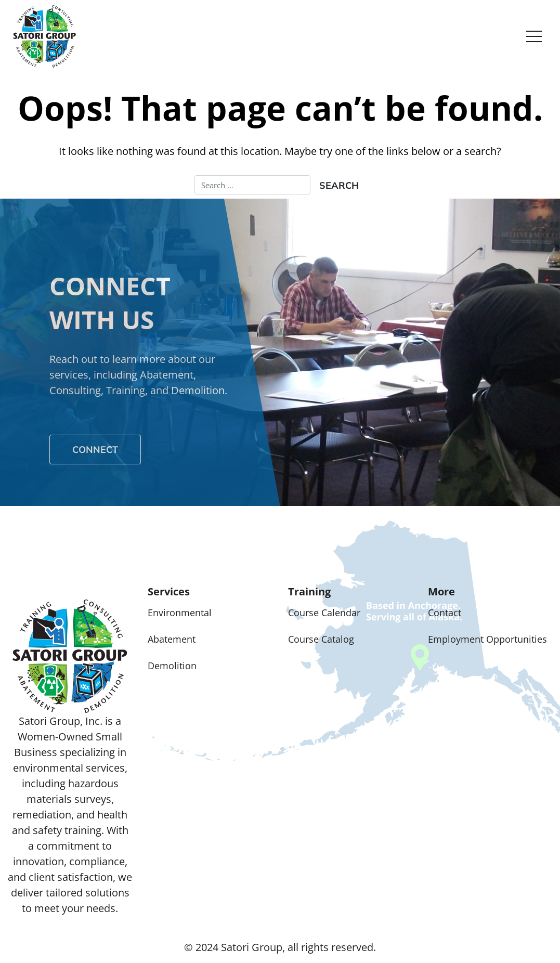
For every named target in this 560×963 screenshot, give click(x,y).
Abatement (172, 639)
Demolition (172, 666)
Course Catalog (321, 639)
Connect (95, 450)
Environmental (180, 613)
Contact (445, 613)
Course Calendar (324, 613)
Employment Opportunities (487, 639)
